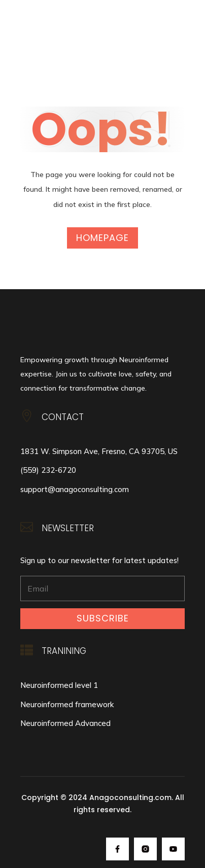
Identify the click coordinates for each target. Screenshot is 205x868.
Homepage (102, 238)
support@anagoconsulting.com (75, 489)
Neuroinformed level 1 (59, 685)
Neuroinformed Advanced (65, 723)
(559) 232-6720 (48, 470)
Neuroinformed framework (67, 704)
